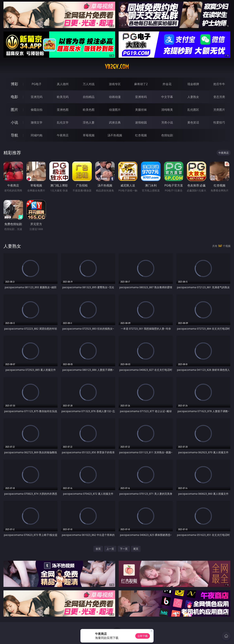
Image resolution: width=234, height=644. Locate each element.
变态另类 (219, 97)
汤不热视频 (115, 135)
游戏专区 (115, 84)
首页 (98, 549)
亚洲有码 (141, 97)
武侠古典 (115, 122)
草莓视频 (89, 135)
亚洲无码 (37, 97)
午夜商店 (63, 135)
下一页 (124, 549)
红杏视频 (141, 135)
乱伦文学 (63, 122)
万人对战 (89, 84)
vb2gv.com (117, 67)
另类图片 (219, 110)
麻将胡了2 (141, 84)
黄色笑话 (193, 122)
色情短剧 (167, 135)
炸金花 (167, 84)
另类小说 (167, 122)
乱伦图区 (193, 110)
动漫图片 (115, 110)
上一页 (110, 549)
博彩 (14, 84)
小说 (14, 122)
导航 (14, 135)
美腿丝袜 (141, 110)
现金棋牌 (193, 84)
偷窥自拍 (37, 110)
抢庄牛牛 (219, 84)
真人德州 (63, 84)
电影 (14, 97)
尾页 (136, 549)
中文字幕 (167, 97)
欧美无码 (63, 97)
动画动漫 (115, 97)
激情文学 (37, 122)
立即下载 (143, 636)
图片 (14, 110)
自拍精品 (89, 97)
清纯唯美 (167, 110)
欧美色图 (89, 110)
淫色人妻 (89, 122)
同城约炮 (37, 135)
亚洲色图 (63, 110)
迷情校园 (141, 122)
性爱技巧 (219, 122)
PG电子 (36, 84)
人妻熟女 (193, 97)
